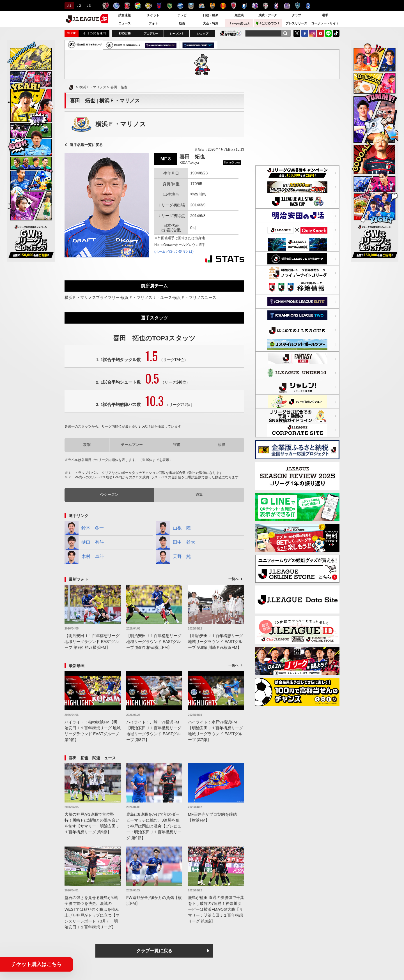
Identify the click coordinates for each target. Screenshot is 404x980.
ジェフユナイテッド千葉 (138, 6)
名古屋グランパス (223, 6)
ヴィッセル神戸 (266, 6)
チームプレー (132, 445)
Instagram (313, 33)
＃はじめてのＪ (268, 23)
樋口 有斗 (84, 543)
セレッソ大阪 (255, 6)
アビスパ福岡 (298, 6)
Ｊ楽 (239, 23)
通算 (199, 494)
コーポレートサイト (325, 23)
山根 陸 (173, 528)
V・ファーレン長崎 (308, 6)
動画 (182, 23)
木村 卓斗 (84, 557)
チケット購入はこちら (36, 964)
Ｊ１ (69, 6)
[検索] (285, 33)
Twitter (297, 33)
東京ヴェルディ (170, 6)
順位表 (239, 15)
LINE (328, 33)
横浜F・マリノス (202, 6)
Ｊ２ (78, 6)
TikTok (336, 33)
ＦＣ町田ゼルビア (180, 6)
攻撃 (87, 445)
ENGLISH (125, 34)
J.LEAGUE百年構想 (231, 33)
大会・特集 (211, 23)
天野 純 (173, 557)
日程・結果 (211, 15)
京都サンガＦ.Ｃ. (234, 6)
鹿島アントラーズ (106, 6)
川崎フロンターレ (191, 6)
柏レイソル (148, 6)
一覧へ (233, 579)
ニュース (125, 23)
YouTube (320, 33)
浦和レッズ (127, 6)
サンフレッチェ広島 (287, 6)
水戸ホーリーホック (116, 6)
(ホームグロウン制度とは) (174, 252)
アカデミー (151, 34)
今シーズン (109, 494)
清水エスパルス (212, 6)
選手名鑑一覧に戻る (86, 145)
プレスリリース (296, 23)
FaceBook (305, 33)
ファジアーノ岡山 (276, 6)
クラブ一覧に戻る (154, 951)
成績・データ (268, 15)
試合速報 (125, 15)
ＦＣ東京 (159, 6)
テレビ (182, 15)
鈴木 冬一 (84, 528)
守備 (177, 445)
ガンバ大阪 (244, 6)
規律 (222, 445)
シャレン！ (177, 34)
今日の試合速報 (95, 33)
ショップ (203, 34)
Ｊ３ (88, 6)
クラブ (296, 15)
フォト (153, 23)
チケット (153, 15)
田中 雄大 (176, 543)
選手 (325, 15)
